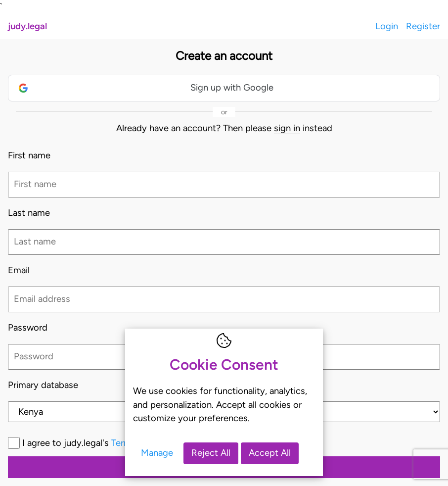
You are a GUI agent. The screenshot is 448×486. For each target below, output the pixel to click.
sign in (287, 128)
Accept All (270, 453)
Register (423, 26)
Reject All (211, 453)
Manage (157, 453)
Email (19, 270)
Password (28, 328)
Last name (29, 213)
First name (29, 155)
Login (387, 26)
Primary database (43, 385)
